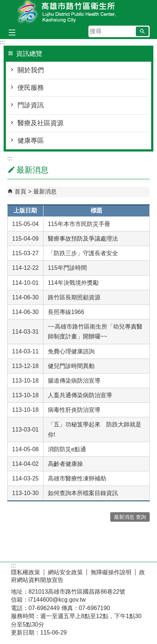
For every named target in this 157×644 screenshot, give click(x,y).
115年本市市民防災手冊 (79, 224)
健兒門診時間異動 (71, 366)
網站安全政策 (65, 572)
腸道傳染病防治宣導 (74, 381)
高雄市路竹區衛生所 (78, 12)
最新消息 (45, 191)
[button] (142, 31)
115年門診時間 (67, 268)
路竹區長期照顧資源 (74, 297)
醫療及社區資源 (41, 123)
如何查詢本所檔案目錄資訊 (83, 493)
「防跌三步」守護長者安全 (83, 253)
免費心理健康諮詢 (71, 351)
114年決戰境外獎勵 (73, 283)
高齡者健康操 (65, 464)
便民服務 (31, 88)
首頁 (20, 191)
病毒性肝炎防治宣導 (74, 410)
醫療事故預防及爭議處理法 (83, 239)
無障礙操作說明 (111, 572)
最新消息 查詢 (130, 517)
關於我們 (31, 70)
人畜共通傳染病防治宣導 (80, 395)
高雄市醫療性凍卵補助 (77, 478)
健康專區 (31, 141)
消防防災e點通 (67, 449)
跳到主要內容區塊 (4, 4)
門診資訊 (31, 105)
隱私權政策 (26, 572)
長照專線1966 (66, 312)
